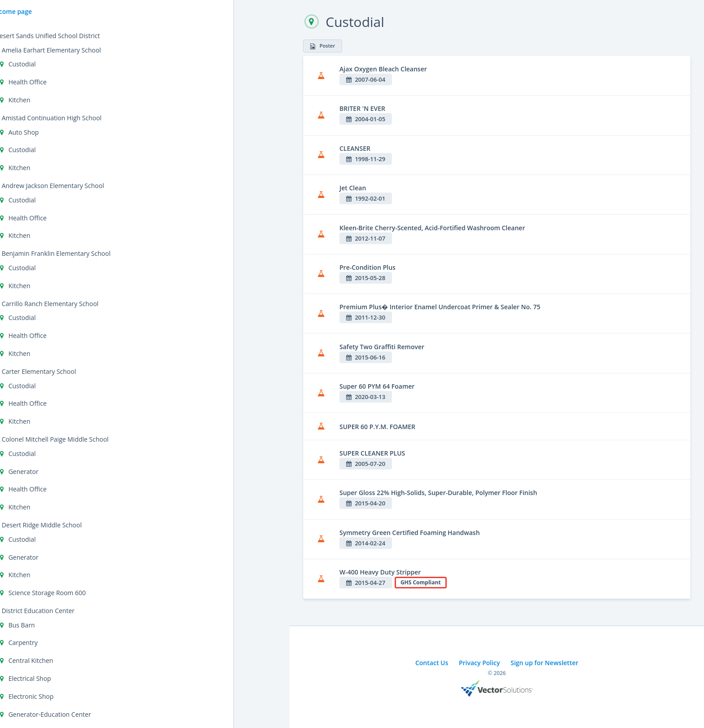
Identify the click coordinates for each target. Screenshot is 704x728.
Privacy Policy (480, 663)
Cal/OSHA (27, 160)
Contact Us (432, 663)
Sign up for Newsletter (544, 663)
